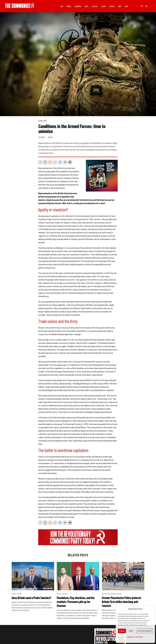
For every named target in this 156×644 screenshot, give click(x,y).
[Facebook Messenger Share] (60, 163)
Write (87, 6)
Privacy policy (139, 637)
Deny (131, 631)
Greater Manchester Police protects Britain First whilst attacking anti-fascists (121, 603)
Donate (69, 6)
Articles (95, 6)
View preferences (145, 631)
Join (62, 6)
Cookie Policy (130, 637)
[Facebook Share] (40, 163)
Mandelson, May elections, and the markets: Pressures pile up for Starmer (76, 603)
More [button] (126, 6)
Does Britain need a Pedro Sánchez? (31, 599)
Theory (103, 6)
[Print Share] (70, 163)
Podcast (112, 6)
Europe (19, 595)
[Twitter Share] (45, 163)
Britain (50, 138)
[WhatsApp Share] (55, 163)
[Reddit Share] (50, 163)
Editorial (65, 595)
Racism (119, 595)
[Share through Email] (65, 163)
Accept (122, 631)
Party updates (111, 595)
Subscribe (78, 6)
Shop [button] (120, 6)
